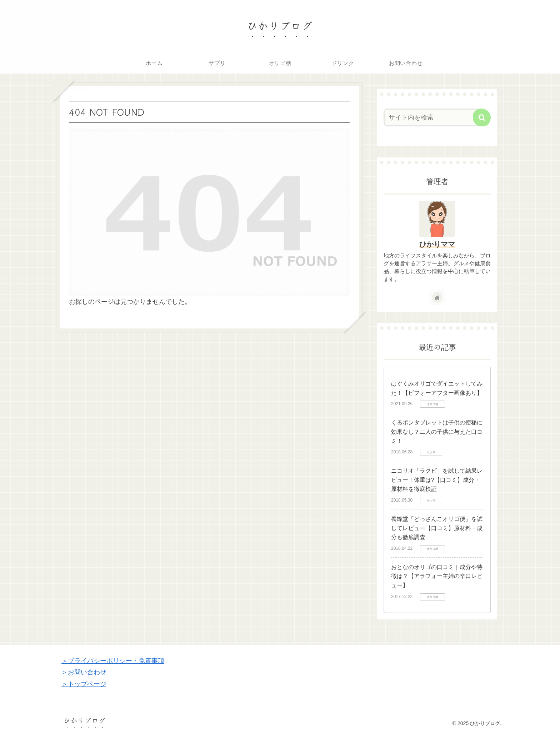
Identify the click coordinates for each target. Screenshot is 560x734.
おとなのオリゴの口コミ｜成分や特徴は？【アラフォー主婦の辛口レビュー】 (437, 576)
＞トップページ (84, 684)
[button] (482, 117)
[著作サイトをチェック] (437, 297)
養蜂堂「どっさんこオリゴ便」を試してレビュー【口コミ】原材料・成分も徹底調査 (437, 528)
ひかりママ (437, 244)
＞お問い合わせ (84, 672)
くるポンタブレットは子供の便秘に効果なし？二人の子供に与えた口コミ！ (437, 432)
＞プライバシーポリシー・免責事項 (113, 661)
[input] (433, 117)
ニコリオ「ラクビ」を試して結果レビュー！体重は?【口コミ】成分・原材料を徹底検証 (437, 480)
